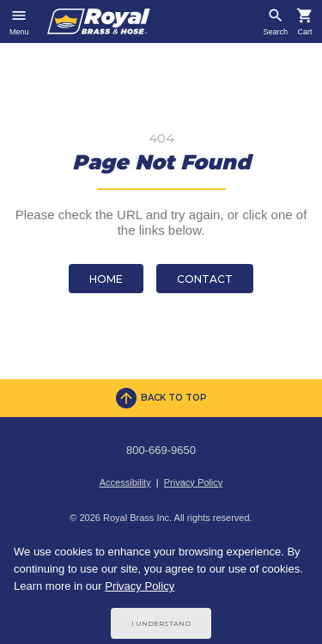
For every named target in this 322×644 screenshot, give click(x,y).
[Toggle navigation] (19, 21)
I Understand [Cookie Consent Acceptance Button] (161, 623)
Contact (205, 279)
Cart (304, 32)
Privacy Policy (193, 482)
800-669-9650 (161, 450)
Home (106, 279)
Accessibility (125, 482)
